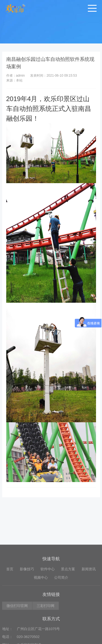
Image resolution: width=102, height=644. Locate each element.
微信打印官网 (17, 635)
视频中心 (41, 607)
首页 (10, 598)
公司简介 (61, 607)
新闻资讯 (89, 598)
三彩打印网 (46, 635)
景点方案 (68, 598)
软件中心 (48, 598)
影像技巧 (27, 598)
